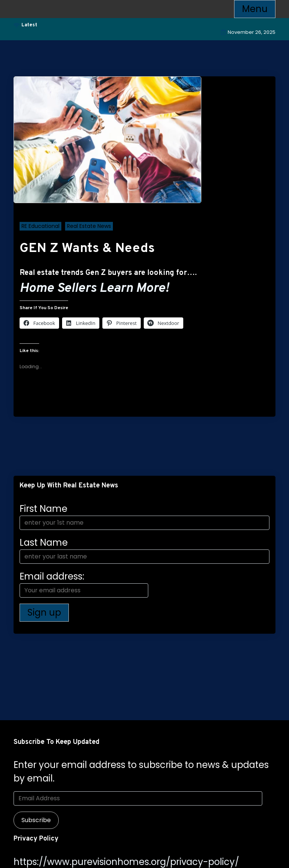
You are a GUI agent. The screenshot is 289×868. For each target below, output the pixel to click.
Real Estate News (89, 226)
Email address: (84, 584)
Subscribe (36, 820)
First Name (43, 509)
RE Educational (40, 226)
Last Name (44, 542)
